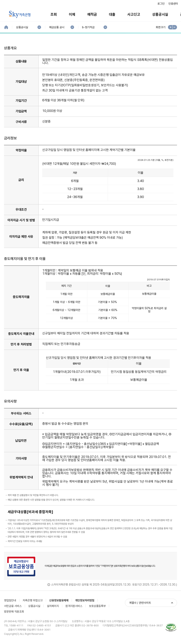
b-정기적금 (88, 27)
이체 (72, 14)
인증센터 (173, 4)
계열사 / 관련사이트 (140, 603)
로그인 (161, 4)
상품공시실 (160, 14)
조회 (54, 14)
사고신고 (134, 14)
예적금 (92, 14)
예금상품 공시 (57, 27)
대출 (112, 14)
